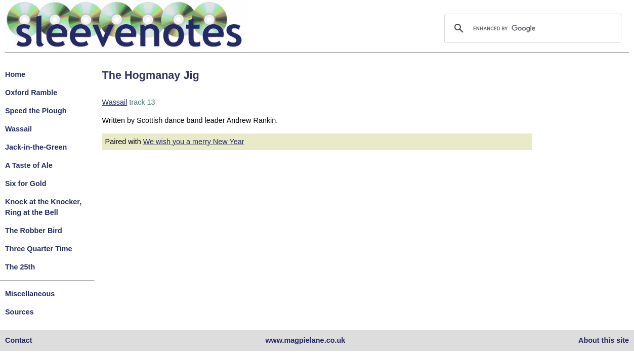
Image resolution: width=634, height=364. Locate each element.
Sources (19, 312)
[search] (531, 28)
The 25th (20, 267)
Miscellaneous (30, 294)
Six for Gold (26, 184)
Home (15, 74)
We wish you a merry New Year (194, 142)
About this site (604, 340)
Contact (19, 340)
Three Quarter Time (39, 249)
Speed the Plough (36, 111)
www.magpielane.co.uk (305, 340)
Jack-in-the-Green (36, 147)
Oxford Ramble (31, 93)
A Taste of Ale (29, 165)
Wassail (18, 129)
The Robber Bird (34, 231)
